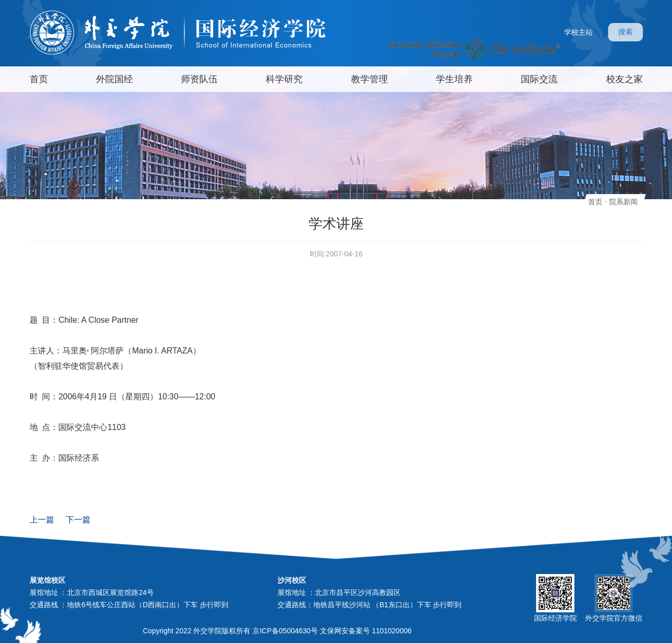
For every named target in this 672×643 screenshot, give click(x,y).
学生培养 (454, 79)
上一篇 (42, 520)
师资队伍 (199, 79)
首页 (39, 79)
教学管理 (369, 79)
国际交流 (539, 79)
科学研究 (284, 79)
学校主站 (578, 32)
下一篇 (78, 520)
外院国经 (114, 79)
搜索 (625, 32)
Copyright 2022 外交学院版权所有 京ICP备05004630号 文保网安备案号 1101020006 (277, 631)
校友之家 (624, 79)
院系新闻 (623, 202)
